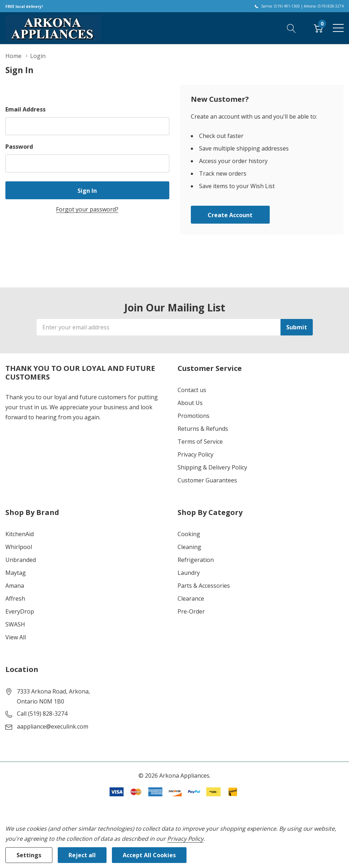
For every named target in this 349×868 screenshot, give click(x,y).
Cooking (189, 534)
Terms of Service (200, 442)
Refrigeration (196, 560)
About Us (190, 403)
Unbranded (21, 560)
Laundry (189, 573)
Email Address (25, 109)
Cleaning (189, 547)
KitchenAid (20, 534)
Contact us (192, 390)
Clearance (191, 598)
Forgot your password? (87, 209)
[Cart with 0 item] (318, 28)
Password (19, 147)
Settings (29, 855)
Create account (230, 215)
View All (16, 637)
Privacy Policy (195, 454)
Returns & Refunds (203, 429)
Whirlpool (19, 547)
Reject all (82, 855)
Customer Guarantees (207, 480)
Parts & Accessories (204, 586)
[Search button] (291, 28)
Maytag (16, 573)
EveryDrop (20, 611)
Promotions (194, 416)
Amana (15, 586)
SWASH (15, 624)
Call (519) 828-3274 (42, 714)
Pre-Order (191, 611)
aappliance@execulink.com (53, 726)
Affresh (15, 598)
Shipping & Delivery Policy (212, 467)
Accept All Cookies (149, 855)
